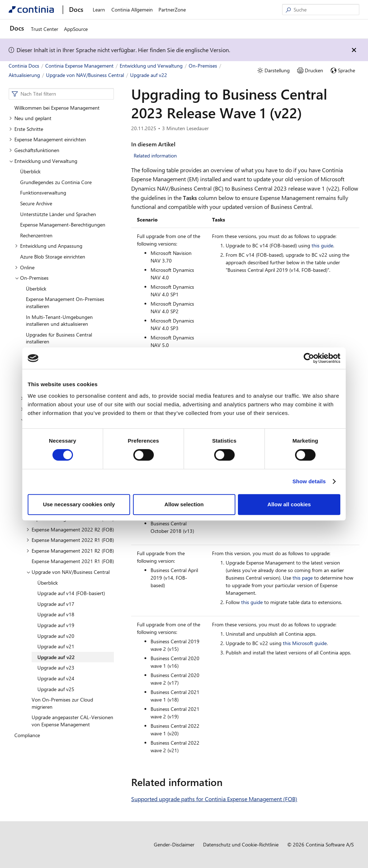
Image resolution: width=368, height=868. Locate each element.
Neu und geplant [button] (30, 118)
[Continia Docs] (31, 10)
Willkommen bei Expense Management (57, 108)
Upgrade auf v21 (56, 646)
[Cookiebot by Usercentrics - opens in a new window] (309, 358)
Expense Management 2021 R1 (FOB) (73, 561)
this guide (322, 245)
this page (303, 578)
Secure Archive (36, 203)
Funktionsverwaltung (43, 193)
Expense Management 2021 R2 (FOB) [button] (70, 551)
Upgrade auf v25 (56, 689)
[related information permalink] (227, 782)
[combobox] (61, 94)
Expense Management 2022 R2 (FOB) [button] (70, 529)
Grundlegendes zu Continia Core (56, 182)
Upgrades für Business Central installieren (59, 338)
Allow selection (184, 504)
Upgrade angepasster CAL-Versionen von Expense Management (72, 721)
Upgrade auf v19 (56, 625)
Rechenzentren (36, 235)
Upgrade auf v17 (56, 604)
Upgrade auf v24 (56, 678)
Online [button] (25, 267)
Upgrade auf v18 (56, 614)
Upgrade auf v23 (56, 668)
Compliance (27, 735)
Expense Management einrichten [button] (47, 139)
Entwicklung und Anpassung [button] (49, 246)
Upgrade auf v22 (56, 657)
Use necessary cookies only (79, 504)
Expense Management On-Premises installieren (65, 303)
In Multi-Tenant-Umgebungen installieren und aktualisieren (59, 321)
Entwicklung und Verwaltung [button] (43, 161)
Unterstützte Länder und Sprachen (58, 214)
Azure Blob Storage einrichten (53, 257)
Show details (309, 481)
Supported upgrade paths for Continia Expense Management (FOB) (214, 799)
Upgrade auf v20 (56, 636)
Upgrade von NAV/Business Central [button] (68, 572)
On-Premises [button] (32, 278)
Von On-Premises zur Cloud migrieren (62, 703)
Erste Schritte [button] (26, 129)
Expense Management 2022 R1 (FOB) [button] (70, 540)
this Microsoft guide (305, 643)
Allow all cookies (289, 504)
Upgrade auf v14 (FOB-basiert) (71, 593)
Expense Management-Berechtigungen (63, 225)
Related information (155, 156)
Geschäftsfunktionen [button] (34, 150)
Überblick (30, 171)
